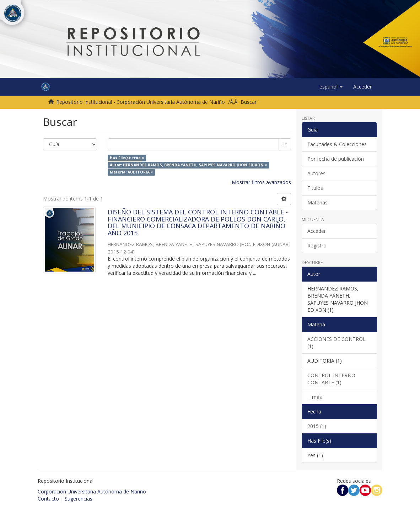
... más (315, 397)
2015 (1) (317, 426)
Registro (317, 245)
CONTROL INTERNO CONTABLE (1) (331, 379)
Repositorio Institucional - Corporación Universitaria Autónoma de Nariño (141, 102)
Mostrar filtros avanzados (261, 182)
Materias (317, 202)
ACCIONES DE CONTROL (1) (336, 343)
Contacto (48, 499)
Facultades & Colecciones (337, 144)
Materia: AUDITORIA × (131, 172)
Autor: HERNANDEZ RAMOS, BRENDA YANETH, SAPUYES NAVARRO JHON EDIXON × (188, 165)
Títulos (315, 188)
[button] (331, 87)
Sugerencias (79, 499)
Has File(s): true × (127, 158)
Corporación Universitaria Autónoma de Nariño (92, 491)
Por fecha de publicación (336, 159)
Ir (285, 144)
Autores (316, 173)
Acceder (317, 231)
